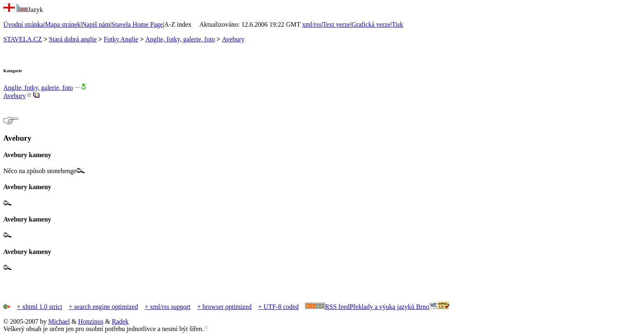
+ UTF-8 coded (279, 307)
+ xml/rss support (168, 307)
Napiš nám (96, 24)
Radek (120, 321)
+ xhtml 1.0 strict (39, 307)
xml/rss (312, 24)
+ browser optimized (224, 307)
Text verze (337, 24)
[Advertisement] (99, 275)
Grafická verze (371, 24)
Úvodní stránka (23, 24)
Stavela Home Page (137, 24)
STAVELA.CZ (23, 39)
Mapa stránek (63, 24)
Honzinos (91, 321)
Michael (59, 321)
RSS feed (337, 307)
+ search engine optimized (103, 307)
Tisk (398, 24)
